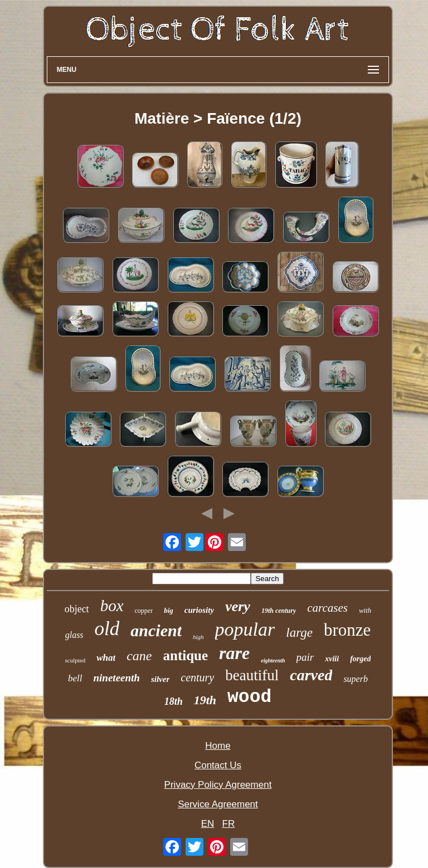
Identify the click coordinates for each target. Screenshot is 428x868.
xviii (332, 659)
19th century (279, 611)
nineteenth (117, 678)
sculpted (76, 660)
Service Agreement (218, 804)
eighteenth (273, 660)
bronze (347, 630)
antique (186, 655)
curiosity (199, 610)
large (299, 633)
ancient (156, 630)
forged (360, 659)
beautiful (252, 675)
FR (229, 824)
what (106, 658)
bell (75, 678)
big (169, 610)
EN (208, 824)
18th (174, 701)
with (365, 610)
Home (218, 746)
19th (205, 700)
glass (74, 635)
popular (245, 629)
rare (234, 653)
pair (305, 657)
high (198, 637)
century (197, 677)
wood (249, 697)
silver (160, 679)
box (112, 606)
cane (139, 656)
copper (144, 611)
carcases (327, 608)
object (77, 609)
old (107, 629)
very (238, 606)
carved (311, 675)
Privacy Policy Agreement (218, 785)
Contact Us (218, 765)
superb (356, 679)
